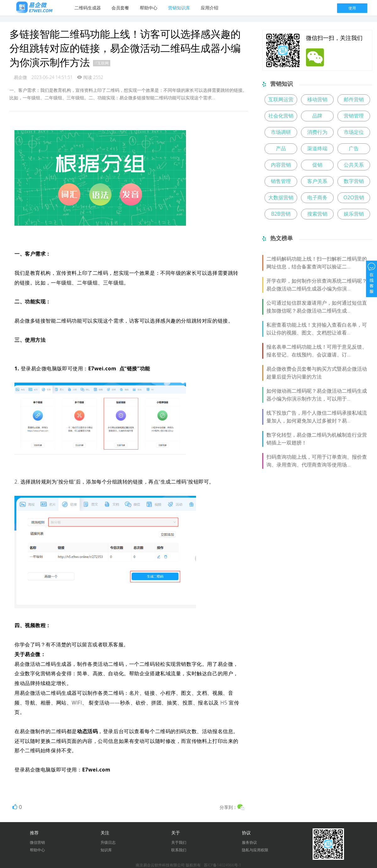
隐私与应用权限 (255, 850)
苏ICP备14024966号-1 (223, 865)
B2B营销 (281, 214)
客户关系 (317, 181)
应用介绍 (210, 8)
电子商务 (317, 197)
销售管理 (281, 181)
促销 (317, 165)
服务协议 (249, 842)
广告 (354, 148)
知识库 (106, 850)
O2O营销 (354, 197)
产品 (281, 148)
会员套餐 (120, 8)
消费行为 (317, 132)
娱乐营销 (354, 214)
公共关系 (354, 165)
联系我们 (179, 850)
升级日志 (108, 842)
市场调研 (281, 132)
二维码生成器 (88, 8)
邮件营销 (354, 99)
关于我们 (179, 842)
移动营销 (317, 99)
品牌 (317, 116)
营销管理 (354, 116)
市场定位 (354, 132)
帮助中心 (149, 8)
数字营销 (354, 181)
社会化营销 (281, 116)
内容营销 (281, 165)
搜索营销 (317, 214)
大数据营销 (281, 197)
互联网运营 (281, 99)
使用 (352, 8)
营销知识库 (179, 8)
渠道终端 (317, 148)
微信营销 (37, 842)
